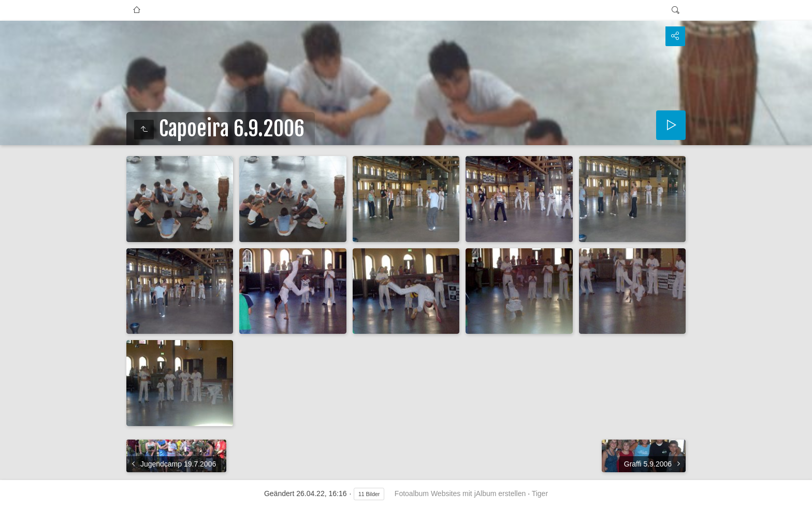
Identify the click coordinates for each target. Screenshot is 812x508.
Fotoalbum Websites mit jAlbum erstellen (460, 493)
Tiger (540, 493)
